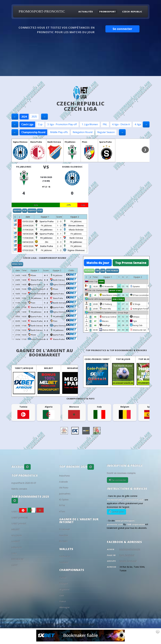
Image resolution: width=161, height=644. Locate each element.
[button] (27, 467)
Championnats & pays (81, 399)
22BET (15, 565)
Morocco (26, 628)
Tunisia (12, 628)
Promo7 (85, 624)
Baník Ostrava (54, 142)
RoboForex (65, 476)
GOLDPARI (17, 536)
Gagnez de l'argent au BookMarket (45, 353)
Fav (97, 271)
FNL (105, 124)
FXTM (62, 506)
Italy (33, 628)
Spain (45, 628)
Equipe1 (17, 211)
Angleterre (64, 589)
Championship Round (33, 132)
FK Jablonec (70, 142)
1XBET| (19, 512)
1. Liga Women (90, 124)
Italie (62, 595)
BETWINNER (18, 559)
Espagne (63, 583)
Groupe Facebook (128, 561)
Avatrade (64, 482)
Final (101, 282)
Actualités (86, 11)
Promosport (107, 11)
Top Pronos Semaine (131, 263)
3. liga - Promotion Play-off (62, 124)
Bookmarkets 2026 (59, 624)
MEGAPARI (73, 368)
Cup (40, 124)
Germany (58, 628)
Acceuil (13, 624)
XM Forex (64, 488)
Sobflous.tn (65, 556)
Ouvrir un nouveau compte (121, 473)
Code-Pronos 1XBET (97, 359)
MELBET (49, 368)
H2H (25, 211)
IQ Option (64, 500)
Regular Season (106, 132)
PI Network (65, 529)
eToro (62, 512)
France (63, 601)
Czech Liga (27, 124)
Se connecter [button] (122, 29)
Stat (40, 211)
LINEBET (16, 542)
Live (103, 271)
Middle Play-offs (59, 132)
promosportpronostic (130, 549)
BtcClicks (64, 541)
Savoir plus (118, 512)
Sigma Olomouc (20, 142)
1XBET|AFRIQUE (24, 368)
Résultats (17, 264)
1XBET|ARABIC (19, 524)
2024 (24, 117)
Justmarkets (65, 494)
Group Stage (115, 291)
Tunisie (63, 577)
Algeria (19, 628)
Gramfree (64, 535)
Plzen (85, 142)
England (38, 628)
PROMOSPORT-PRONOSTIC (42, 11)
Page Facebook (127, 555)
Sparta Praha (105, 142)
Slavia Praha (36, 142)
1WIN (14, 553)
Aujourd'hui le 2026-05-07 (24, 483)
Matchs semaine (19, 489)
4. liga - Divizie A (121, 124)
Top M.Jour (123, 359)
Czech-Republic (132, 11)
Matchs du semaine (41, 624)
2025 (34, 117)
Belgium (67, 628)
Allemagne (64, 607)
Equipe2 (32, 211)
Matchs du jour (98, 263)
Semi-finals (118, 299)
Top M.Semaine (148, 359)
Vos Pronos (112, 271)
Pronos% (89, 271)
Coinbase (64, 562)
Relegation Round (83, 132)
